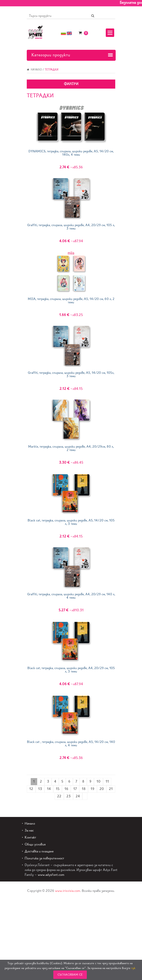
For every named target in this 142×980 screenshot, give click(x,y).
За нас (29, 830)
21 (111, 789)
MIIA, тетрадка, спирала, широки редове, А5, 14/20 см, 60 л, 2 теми (71, 301)
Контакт (30, 837)
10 (98, 781)
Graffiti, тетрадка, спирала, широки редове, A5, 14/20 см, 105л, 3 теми (71, 375)
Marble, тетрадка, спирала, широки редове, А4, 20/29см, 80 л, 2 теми (71, 448)
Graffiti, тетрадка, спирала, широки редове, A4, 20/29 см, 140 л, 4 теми (71, 596)
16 (66, 789)
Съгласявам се (70, 975)
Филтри (71, 84)
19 (92, 789)
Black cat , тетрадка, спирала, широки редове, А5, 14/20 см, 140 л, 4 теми (71, 744)
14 (49, 789)
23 (68, 796)
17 (75, 789)
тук (133, 968)
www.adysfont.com (51, 875)
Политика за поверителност (44, 858)
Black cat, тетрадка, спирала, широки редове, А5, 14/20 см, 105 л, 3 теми (71, 522)
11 (107, 781)
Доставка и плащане (39, 851)
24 (78, 796)
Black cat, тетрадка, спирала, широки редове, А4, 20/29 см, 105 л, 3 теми (71, 670)
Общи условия (35, 844)
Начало (34, 70)
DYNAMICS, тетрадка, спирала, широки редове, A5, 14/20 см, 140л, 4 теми (71, 153)
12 (31, 789)
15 (58, 789)
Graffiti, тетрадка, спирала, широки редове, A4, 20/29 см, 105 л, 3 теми (71, 227)
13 (40, 789)
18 (84, 789)
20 (102, 789)
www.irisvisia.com (68, 891)
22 (59, 796)
